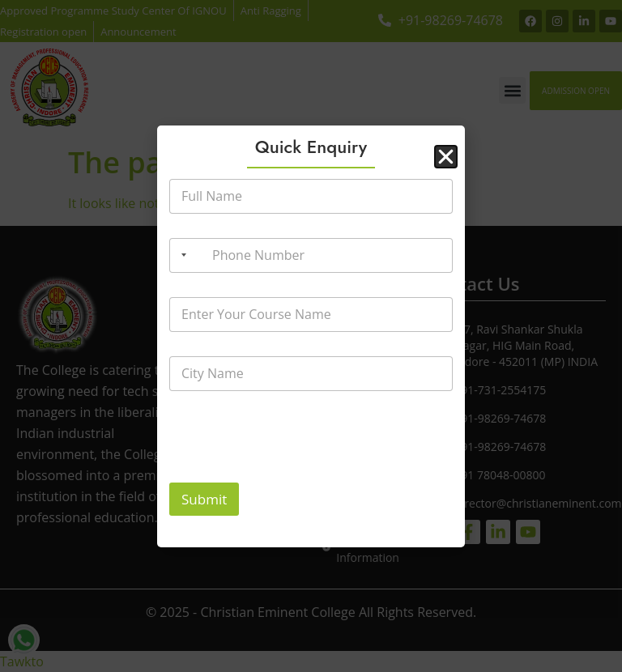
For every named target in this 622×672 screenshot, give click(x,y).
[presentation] (292, 472)
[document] (311, 336)
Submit (204, 499)
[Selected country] (181, 255)
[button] (446, 157)
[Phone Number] (311, 255)
